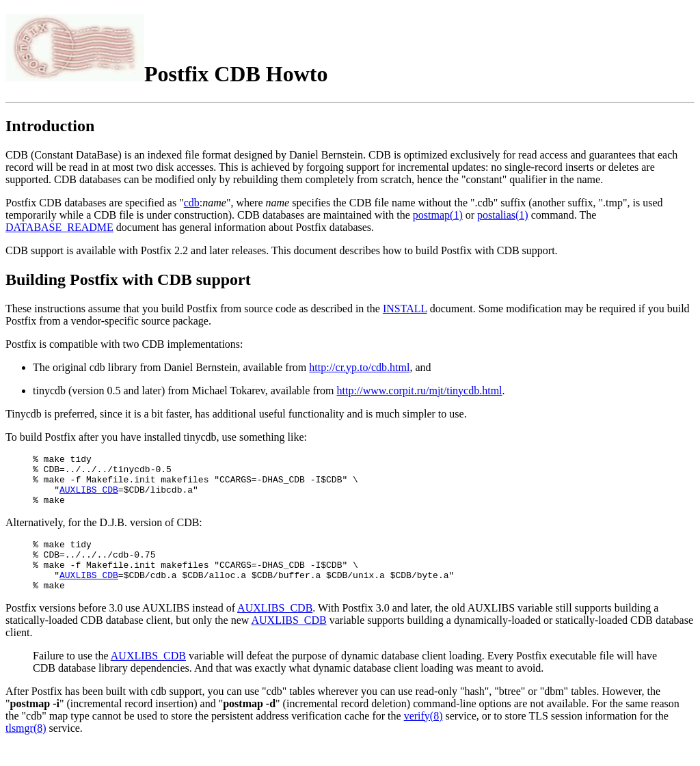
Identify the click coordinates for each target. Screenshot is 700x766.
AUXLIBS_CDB (89, 497)
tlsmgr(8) (26, 749)
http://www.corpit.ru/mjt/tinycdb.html (420, 391)
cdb (192, 203)
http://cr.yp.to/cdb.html (359, 367)
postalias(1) (503, 215)
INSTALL (405, 309)
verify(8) (423, 736)
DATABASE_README (59, 227)
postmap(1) (438, 215)
